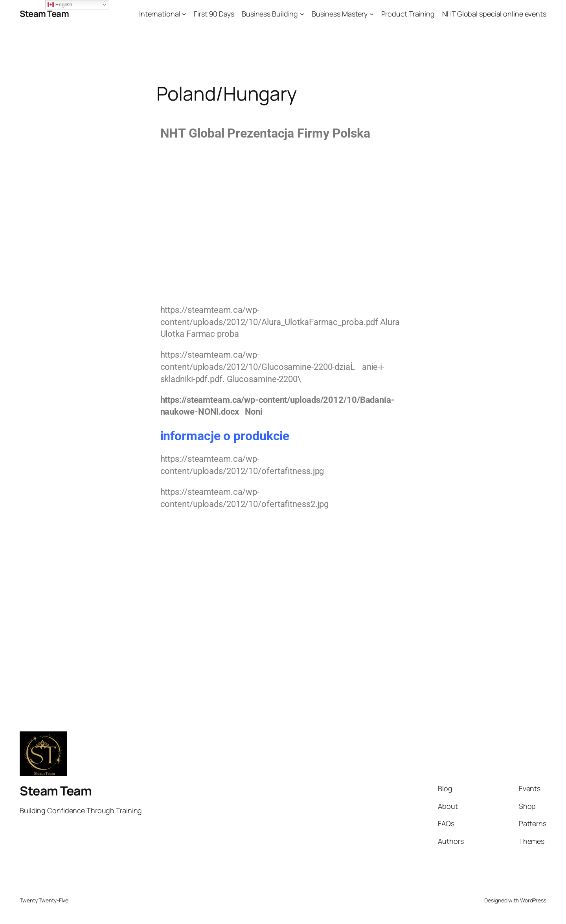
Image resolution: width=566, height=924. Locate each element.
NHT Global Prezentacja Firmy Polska (266, 133)
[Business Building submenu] (302, 14)
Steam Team (44, 14)
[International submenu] (184, 14)
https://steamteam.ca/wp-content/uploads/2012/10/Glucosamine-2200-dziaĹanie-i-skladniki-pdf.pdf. (273, 367)
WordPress (533, 900)
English (60, 5)
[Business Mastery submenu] (372, 14)
